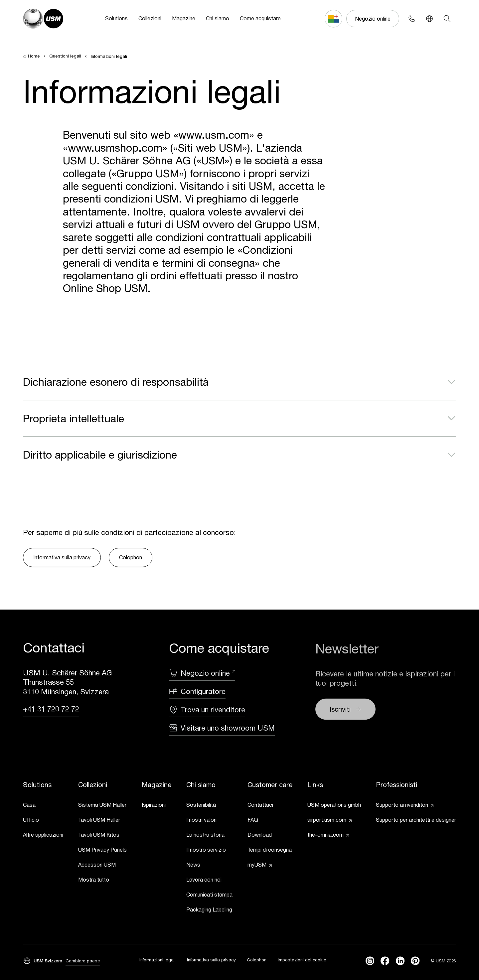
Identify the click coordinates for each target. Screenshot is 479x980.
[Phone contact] (412, 19)
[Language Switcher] (430, 19)
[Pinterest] (415, 961)
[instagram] (370, 961)
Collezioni (150, 18)
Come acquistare (260, 18)
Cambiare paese (83, 961)
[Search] (447, 19)
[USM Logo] (43, 19)
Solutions (116, 18)
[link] (43, 806)
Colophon (131, 557)
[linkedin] (400, 961)
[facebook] (385, 961)
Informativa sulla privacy (62, 557)
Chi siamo (218, 18)
